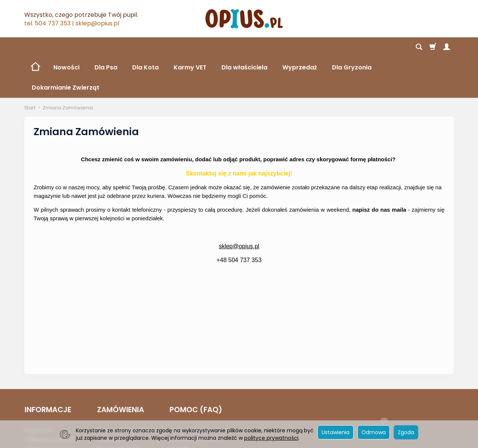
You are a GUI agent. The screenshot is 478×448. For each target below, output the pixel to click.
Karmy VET (190, 47)
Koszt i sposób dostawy (127, 389)
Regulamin (38, 389)
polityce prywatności (271, 438)
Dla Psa (106, 47)
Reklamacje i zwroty (50, 408)
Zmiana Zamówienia (196, 398)
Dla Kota (145, 47)
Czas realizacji (116, 398)
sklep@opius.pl (239, 206)
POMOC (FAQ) (195, 369)
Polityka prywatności (51, 398)
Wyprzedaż (300, 47)
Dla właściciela (244, 47)
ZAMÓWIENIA (120, 369)
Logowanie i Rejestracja (200, 389)
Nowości (66, 47)
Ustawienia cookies (49, 417)
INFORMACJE (48, 369)
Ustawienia (336, 432)
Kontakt (179, 408)
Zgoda (406, 432)
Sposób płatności (119, 408)
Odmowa (374, 432)
